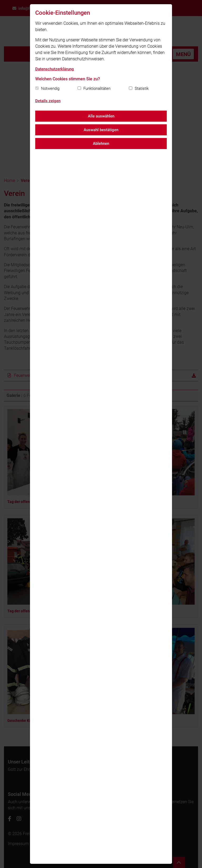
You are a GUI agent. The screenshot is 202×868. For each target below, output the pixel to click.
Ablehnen (101, 144)
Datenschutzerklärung (55, 69)
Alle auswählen (101, 116)
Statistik (142, 88)
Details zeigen (48, 101)
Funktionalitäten (97, 88)
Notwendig (50, 88)
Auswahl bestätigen (101, 130)
